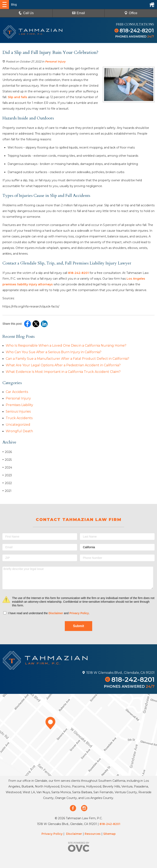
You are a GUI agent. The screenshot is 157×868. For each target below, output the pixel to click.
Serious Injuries (18, 411)
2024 (7, 467)
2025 (7, 460)
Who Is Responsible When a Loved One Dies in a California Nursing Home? (66, 345)
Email (78, 13)
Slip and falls (17, 97)
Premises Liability (19, 405)
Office (131, 13)
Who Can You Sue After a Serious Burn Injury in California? (54, 352)
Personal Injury (55, 61)
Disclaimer (56, 613)
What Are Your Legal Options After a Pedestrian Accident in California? (63, 365)
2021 (7, 491)
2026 (7, 452)
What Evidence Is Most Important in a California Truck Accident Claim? (63, 372)
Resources (93, 834)
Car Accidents (17, 392)
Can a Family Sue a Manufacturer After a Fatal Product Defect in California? (67, 359)
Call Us (26, 13)
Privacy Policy (79, 613)
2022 (7, 483)
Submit (78, 626)
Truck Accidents (19, 418)
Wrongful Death (19, 431)
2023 (7, 475)
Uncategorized (18, 425)
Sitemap (109, 834)
